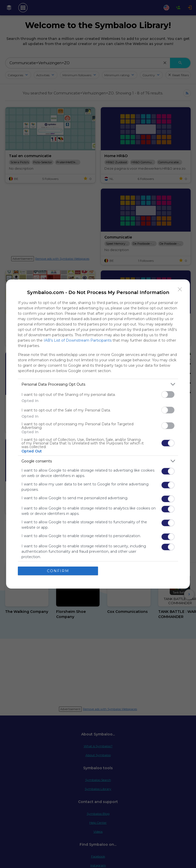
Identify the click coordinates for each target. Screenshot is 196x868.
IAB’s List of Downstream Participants (78, 340)
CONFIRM (58, 571)
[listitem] (98, 384)
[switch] (168, 394)
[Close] (180, 289)
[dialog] (98, 434)
